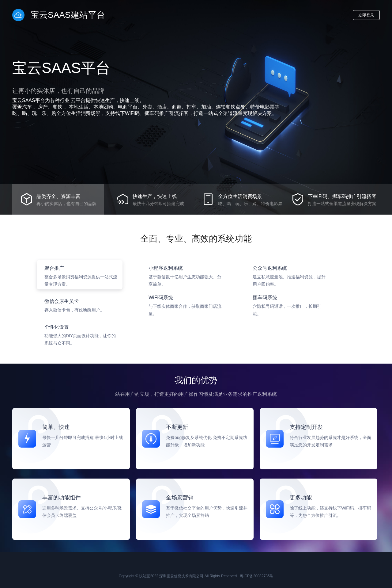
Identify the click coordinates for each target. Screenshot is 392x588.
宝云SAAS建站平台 (59, 15)
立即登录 (366, 15)
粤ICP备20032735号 (256, 576)
